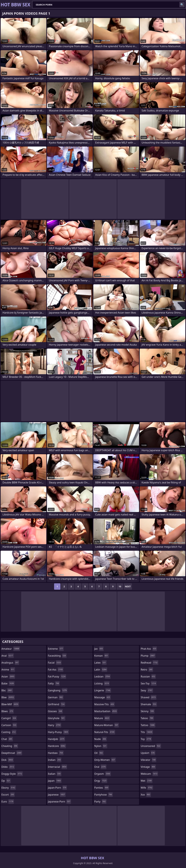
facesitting (57, 656)
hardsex (56, 753)
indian (55, 760)
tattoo (148, 725)
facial (55, 663)
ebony (9, 788)
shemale (149, 704)
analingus (10, 663)
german (56, 697)
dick (8, 760)
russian (148, 676)
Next (128, 586)
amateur (11, 649)
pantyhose (104, 795)
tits (147, 732)
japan (55, 781)
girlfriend (57, 704)
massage (102, 697)
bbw (8, 697)
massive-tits (104, 704)
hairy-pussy (58, 732)
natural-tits (105, 732)
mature (102, 718)
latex (100, 663)
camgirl (9, 718)
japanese (57, 795)
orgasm (103, 774)
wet (147, 781)
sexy (147, 690)
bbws (8, 711)
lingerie (103, 690)
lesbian (102, 676)
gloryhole (57, 718)
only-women (105, 760)
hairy (55, 725)
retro (147, 670)
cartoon (9, 725)
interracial (58, 767)
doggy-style (12, 774)
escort (8, 795)
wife (147, 788)
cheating (10, 746)
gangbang (58, 690)
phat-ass (149, 649)
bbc (7, 690)
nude (101, 739)
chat (7, 739)
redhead (150, 663)
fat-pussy (57, 676)
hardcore (57, 746)
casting (9, 732)
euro (8, 802)
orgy (101, 781)
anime (8, 670)
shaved (149, 697)
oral (100, 767)
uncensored (151, 746)
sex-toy (149, 683)
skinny (148, 711)
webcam (149, 774)
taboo (147, 718)
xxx (146, 795)
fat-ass (56, 670)
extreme (56, 649)
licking (102, 683)
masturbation (106, 711)
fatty (54, 683)
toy (146, 739)
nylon (101, 746)
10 (120, 586)
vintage (148, 767)
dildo (8, 767)
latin (101, 670)
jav (99, 649)
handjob (57, 739)
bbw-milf (10, 704)
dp (6, 781)
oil (99, 753)
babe (8, 683)
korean (102, 656)
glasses (55, 711)
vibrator (149, 760)
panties (102, 788)
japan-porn (57, 788)
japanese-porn (60, 802)
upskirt (148, 753)
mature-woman (107, 725)
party (100, 802)
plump (148, 656)
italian (55, 774)
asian (8, 676)
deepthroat (12, 753)
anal (8, 656)
